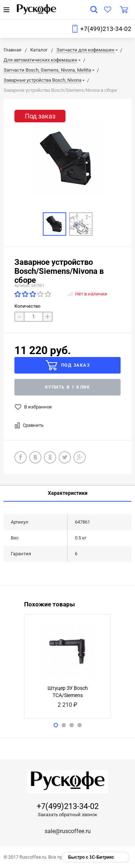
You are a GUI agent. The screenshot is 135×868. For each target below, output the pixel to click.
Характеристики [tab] (68, 493)
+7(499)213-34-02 (106, 29)
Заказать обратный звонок (67, 815)
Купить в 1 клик (68, 387)
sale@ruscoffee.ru (68, 831)
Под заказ (67, 365)
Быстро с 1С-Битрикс (91, 857)
